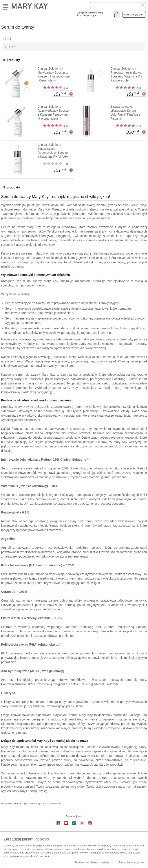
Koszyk (134, 14)
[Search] (118, 5)
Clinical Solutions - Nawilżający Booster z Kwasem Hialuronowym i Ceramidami (54, 74)
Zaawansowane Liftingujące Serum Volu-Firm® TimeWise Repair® (125, 113)
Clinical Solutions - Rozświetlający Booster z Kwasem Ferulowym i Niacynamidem (54, 113)
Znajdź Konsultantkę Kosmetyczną (90, 14)
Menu (6, 6)
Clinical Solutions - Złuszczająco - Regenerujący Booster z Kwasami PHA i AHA (53, 151)
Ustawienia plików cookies (92, 862)
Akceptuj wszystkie (132, 862)
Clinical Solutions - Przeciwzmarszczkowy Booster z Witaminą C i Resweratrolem (126, 74)
